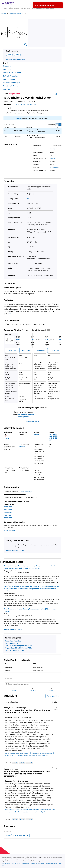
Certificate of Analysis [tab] (12, 492)
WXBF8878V (8, 507)
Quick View (12, 350)
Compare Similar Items (12, 73)
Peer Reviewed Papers (12, 83)
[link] (9, 678)
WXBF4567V (8, 518)
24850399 (53, 158)
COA (9, 55)
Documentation (9, 79)
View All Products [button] (32, 421)
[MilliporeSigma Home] (10, 3)
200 (28, 199)
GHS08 (6, 439)
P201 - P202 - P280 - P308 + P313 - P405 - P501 (53, 437)
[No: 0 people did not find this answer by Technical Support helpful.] (22, 763)
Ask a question (53, 696)
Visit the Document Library (15, 550)
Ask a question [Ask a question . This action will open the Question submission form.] (31, 104)
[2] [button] (10, 313)
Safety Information (10, 76)
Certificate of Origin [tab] (27, 492)
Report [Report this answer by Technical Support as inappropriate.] (29, 763)
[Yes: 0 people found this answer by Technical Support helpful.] (15, 763)
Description (8, 69)
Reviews (6, 89)
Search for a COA (9, 531)
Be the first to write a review (18, 836)
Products (3, 14)
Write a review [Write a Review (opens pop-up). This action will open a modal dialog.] (20, 104)
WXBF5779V (8, 515)
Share (58, 94)
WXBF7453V (8, 512)
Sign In (18, 118)
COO (17, 55)
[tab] (5, 14)
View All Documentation (15, 60)
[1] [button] (15, 311)
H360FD (37, 434)
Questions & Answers (11, 86)
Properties (7, 66)
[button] (56, 709)
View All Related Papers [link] (13, 629)
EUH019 (22, 447)
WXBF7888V (8, 510)
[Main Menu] (3, 3)
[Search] (61, 8)
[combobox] (32, 8)
